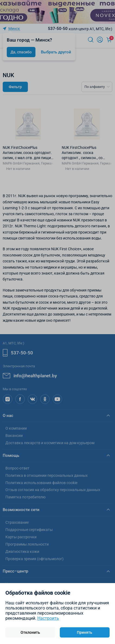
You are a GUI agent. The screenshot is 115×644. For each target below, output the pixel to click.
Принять (85, 632)
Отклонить (30, 632)
